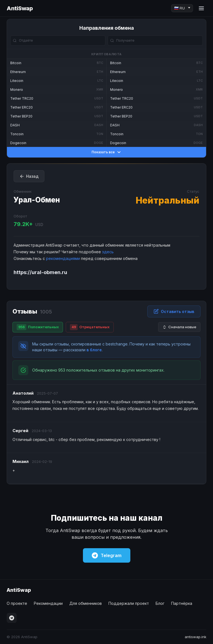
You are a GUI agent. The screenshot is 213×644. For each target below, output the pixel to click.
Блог (160, 603)
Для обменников (86, 603)
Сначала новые (179, 327)
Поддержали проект (129, 603)
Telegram (107, 555)
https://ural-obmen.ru (40, 272)
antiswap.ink (196, 637)
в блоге (94, 350)
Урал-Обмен (37, 200)
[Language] (182, 8)
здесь (108, 252)
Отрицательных (90, 327)
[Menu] (201, 8)
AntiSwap (20, 8)
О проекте (17, 603)
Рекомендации (48, 603)
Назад (29, 176)
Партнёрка (182, 603)
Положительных (38, 327)
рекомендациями (63, 258)
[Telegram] (12, 618)
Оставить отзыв (174, 311)
